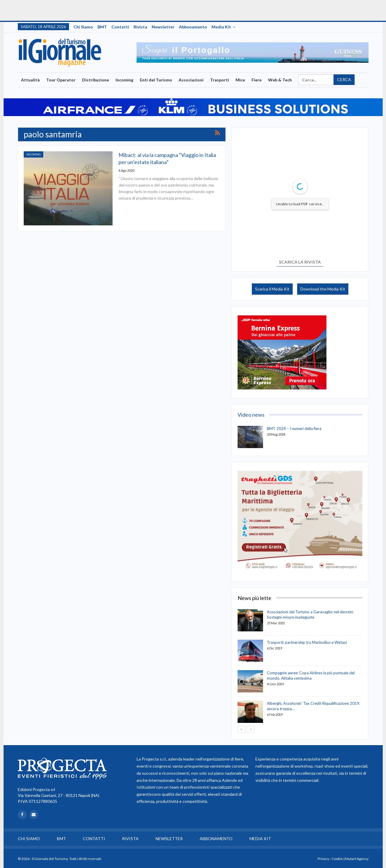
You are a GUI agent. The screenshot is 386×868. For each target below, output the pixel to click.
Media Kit (221, 27)
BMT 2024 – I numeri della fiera (294, 429)
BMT (102, 27)
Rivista (140, 27)
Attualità (30, 80)
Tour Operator (61, 80)
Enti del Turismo (156, 80)
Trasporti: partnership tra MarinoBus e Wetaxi (307, 642)
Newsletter (163, 27)
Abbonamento (193, 27)
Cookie (337, 859)
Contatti (120, 27)
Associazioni (191, 80)
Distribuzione (96, 80)
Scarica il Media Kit (272, 289)
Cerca (344, 80)
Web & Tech (280, 80)
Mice (240, 80)
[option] (253, 53)
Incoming (124, 80)
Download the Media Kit (323, 289)
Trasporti (220, 80)
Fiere (257, 80)
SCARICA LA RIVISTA (300, 262)
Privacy (323, 859)
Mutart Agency (357, 859)
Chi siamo (83, 27)
